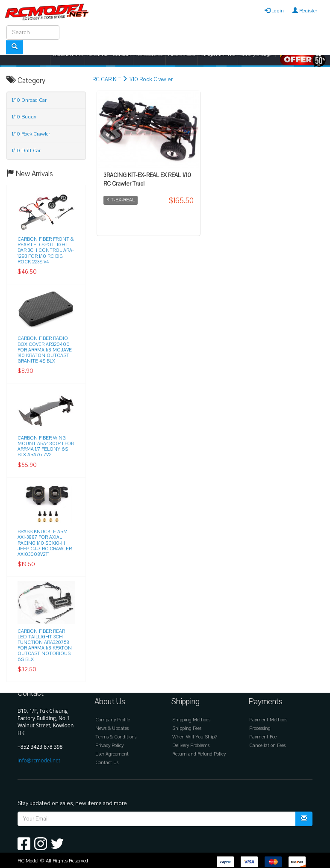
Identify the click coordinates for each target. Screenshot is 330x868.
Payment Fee (263, 737)
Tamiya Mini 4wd (218, 55)
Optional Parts (68, 55)
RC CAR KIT (106, 80)
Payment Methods (268, 720)
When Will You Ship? (195, 737)
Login (274, 11)
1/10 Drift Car (26, 151)
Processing (260, 728)
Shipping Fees (187, 728)
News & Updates (112, 728)
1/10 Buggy (24, 117)
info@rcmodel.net (39, 760)
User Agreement (112, 754)
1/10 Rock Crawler (151, 80)
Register (305, 11)
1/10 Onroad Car (29, 100)
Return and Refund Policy (199, 754)
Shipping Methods (191, 720)
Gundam (122, 55)
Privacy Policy (109, 745)
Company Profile (113, 720)
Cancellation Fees (267, 745)
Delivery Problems (191, 745)
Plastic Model (181, 55)
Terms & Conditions (116, 737)
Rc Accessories (149, 55)
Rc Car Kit (97, 55)
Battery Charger (257, 55)
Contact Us (107, 763)
